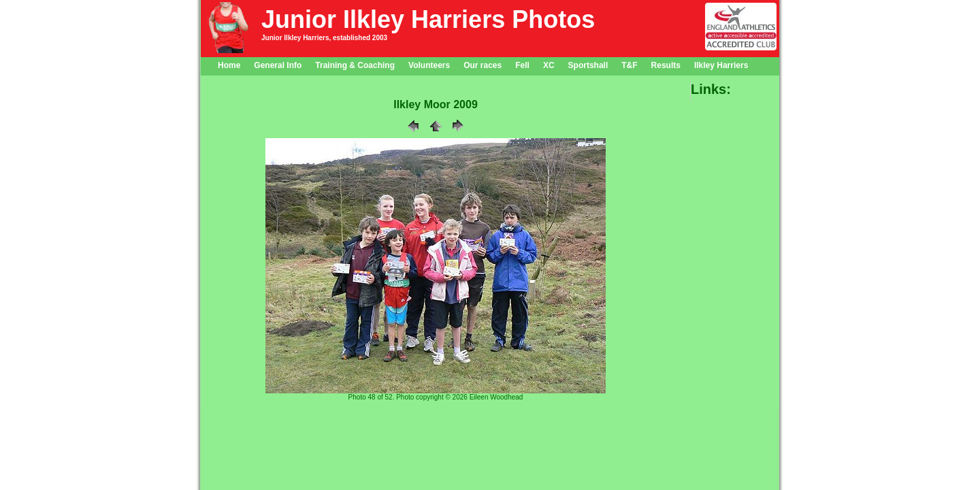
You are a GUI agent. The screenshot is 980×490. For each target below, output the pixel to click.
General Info (278, 65)
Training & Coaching (355, 65)
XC (549, 65)
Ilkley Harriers (721, 65)
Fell (522, 65)
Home (229, 65)
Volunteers (429, 65)
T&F (629, 65)
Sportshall (588, 65)
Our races (483, 65)
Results (666, 65)
